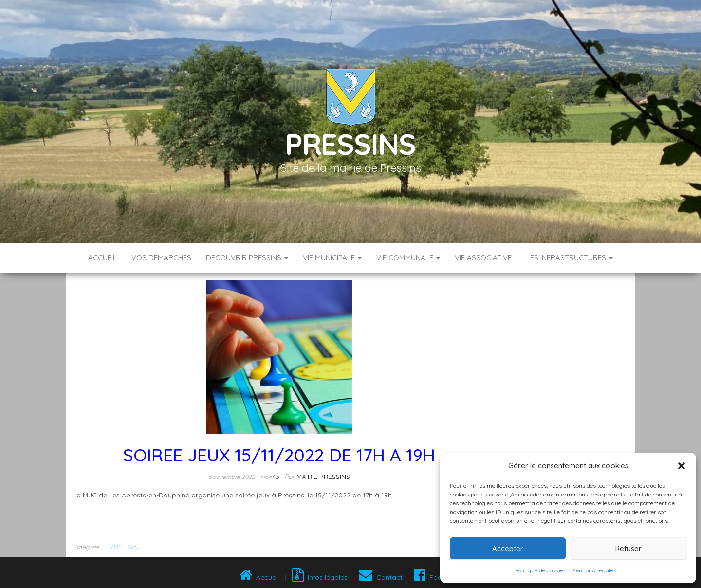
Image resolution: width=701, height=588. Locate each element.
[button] (682, 466)
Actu (133, 547)
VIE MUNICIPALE (332, 258)
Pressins (350, 144)
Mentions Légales (594, 570)
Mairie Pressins (323, 477)
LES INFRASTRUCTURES (570, 258)
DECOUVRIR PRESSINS (247, 258)
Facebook (437, 577)
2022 (114, 547)
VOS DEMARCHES (161, 258)
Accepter (508, 548)
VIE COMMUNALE (408, 258)
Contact (381, 577)
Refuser (628, 548)
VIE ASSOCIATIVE (483, 258)
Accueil (102, 258)
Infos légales (320, 577)
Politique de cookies (541, 570)
